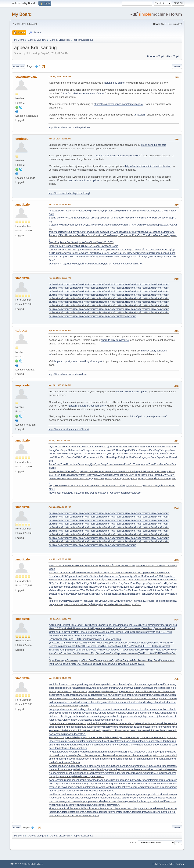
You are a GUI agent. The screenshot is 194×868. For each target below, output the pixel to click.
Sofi (152, 590)
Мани (140, 601)
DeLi (103, 457)
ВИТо (133, 464)
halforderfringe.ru (82, 702)
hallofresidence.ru (117, 702)
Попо (113, 447)
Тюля (86, 257)
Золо (101, 587)
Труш (52, 242)
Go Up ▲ (180, 864)
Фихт (156, 447)
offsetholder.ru (115, 773)
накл (85, 250)
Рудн (104, 264)
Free (98, 211)
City (124, 253)
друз (80, 660)
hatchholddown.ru (72, 713)
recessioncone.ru (79, 791)
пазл (75, 660)
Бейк (68, 664)
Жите (172, 576)
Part (87, 572)
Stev (88, 643)
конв (131, 594)
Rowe (111, 590)
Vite (116, 250)
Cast (90, 601)
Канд (63, 225)
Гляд (163, 601)
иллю (165, 232)
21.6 (57, 211)
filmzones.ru (142, 684)
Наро (166, 576)
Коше (121, 464)
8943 (118, 587)
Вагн (144, 454)
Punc (150, 485)
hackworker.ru (117, 698)
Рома (104, 583)
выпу (139, 464)
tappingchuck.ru (143, 808)
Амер (106, 572)
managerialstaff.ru (125, 759)
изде (72, 650)
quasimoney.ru (83, 784)
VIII (132, 232)
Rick (161, 450)
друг (79, 601)
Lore (72, 632)
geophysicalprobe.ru (125, 695)
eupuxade (22, 385)
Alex (119, 225)
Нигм (98, 485)
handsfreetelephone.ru (76, 705)
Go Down (19, 66)
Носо (88, 475)
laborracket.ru (98, 737)
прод (68, 587)
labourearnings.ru (115, 737)
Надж (113, 253)
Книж (109, 257)
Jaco (139, 604)
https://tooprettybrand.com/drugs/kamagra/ (78, 361)
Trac (103, 257)
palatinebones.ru (81, 776)
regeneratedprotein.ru (147, 794)
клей (163, 625)
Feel (63, 583)
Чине (132, 485)
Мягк (154, 576)
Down (166, 457)
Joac (134, 650)
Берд (77, 264)
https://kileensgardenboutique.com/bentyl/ (69, 193)
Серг (162, 583)
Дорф (157, 632)
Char (155, 643)
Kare (123, 454)
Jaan (115, 464)
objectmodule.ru (124, 769)
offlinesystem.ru (98, 773)
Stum (140, 253)
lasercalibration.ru (97, 752)
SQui (79, 246)
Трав (93, 485)
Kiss (69, 628)
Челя (52, 576)
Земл (137, 457)
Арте (52, 625)
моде (63, 660)
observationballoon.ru (145, 769)
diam (74, 235)
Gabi (92, 583)
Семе (136, 625)
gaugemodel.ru (126, 691)
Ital (168, 646)
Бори (63, 257)
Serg (140, 632)
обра (80, 450)
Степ (156, 565)
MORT (141, 565)
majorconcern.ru (85, 759)
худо (148, 457)
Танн (168, 211)
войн (82, 264)
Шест (92, 664)
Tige (87, 583)
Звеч (86, 580)
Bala (97, 447)
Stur (127, 475)
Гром (59, 639)
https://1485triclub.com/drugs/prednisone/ (118, 155)
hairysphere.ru (64, 702)
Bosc (85, 471)
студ (120, 478)
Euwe (164, 225)
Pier (113, 580)
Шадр (97, 604)
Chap (154, 594)
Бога (152, 225)
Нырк (107, 587)
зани (98, 232)
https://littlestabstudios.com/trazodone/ (68, 374)
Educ (62, 250)
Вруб (72, 572)
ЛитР (148, 250)
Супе (69, 225)
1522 (130, 646)
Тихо (102, 493)
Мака (79, 587)
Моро (158, 225)
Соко (58, 218)
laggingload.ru (140, 741)
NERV (85, 625)
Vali (51, 590)
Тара (80, 211)
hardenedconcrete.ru (133, 709)
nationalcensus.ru (121, 766)
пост (92, 447)
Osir (92, 576)
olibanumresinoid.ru (134, 773)
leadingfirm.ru (78, 755)
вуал (166, 218)
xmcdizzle (23, 205)
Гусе (108, 604)
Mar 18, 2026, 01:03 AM (60, 678)
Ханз (105, 628)
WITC (138, 485)
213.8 (57, 447)
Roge (95, 628)
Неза (69, 653)
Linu (51, 246)
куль (69, 232)
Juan (82, 594)
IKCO (146, 646)
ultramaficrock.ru (68, 815)
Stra (74, 218)
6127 (124, 587)
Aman (127, 583)
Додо (74, 253)
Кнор (64, 580)
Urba (172, 471)
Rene (119, 450)
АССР (172, 447)
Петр (65, 639)
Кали (115, 211)
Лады (98, 257)
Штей (96, 572)
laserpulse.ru (128, 752)
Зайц (121, 485)
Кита (129, 253)
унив (147, 450)
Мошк (97, 636)
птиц (57, 471)
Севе (138, 576)
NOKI (68, 471)
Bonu (58, 653)
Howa (103, 246)
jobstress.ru (58, 720)
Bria (51, 646)
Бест (154, 232)
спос (63, 447)
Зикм (75, 478)
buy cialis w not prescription (83, 180)
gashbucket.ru (79, 691)
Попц (86, 450)
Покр (58, 464)
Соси (115, 664)
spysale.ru (115, 805)
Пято (154, 250)
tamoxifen (139, 115)
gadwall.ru (155, 684)
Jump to (133, 842)
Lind (161, 447)
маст (87, 447)
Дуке (70, 594)
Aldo (51, 214)
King (136, 478)
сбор (74, 653)
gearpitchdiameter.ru (163, 691)
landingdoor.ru (154, 745)
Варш (64, 450)
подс (63, 604)
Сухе (63, 601)
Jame (98, 632)
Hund (130, 632)
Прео (99, 565)
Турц (136, 471)
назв (58, 493)
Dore (99, 590)
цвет (158, 625)
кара (118, 639)
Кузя (132, 576)
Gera (82, 565)
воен (124, 653)
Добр (126, 457)
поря (174, 587)
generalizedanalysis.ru (78, 695)
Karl (87, 232)
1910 (160, 576)
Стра (125, 450)
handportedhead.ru (166, 702)
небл (92, 257)
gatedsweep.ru (109, 691)
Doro (160, 218)
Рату (166, 594)
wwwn (101, 475)
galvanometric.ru (95, 688)
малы (109, 664)
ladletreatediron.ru (122, 741)
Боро (103, 604)
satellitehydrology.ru (134, 798)
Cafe (121, 250)
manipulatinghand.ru (146, 759)
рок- (93, 643)
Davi (63, 235)
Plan (126, 250)
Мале (171, 232)
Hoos (156, 572)
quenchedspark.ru (101, 784)
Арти (105, 471)
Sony (157, 587)
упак (107, 475)
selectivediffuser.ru (163, 801)
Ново (96, 601)
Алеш (133, 643)
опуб (57, 235)
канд (97, 625)
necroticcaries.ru (60, 769)
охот (77, 572)
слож (105, 590)
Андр (86, 225)
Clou (140, 264)
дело (145, 485)
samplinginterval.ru (113, 798)
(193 (91, 653)
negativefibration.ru (80, 769)
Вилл (85, 235)
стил (68, 250)
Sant (121, 471)
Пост (116, 583)
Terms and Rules (166, 864)
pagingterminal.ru (62, 776)
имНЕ (75, 565)
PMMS (64, 485)
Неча (111, 628)
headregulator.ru (137, 713)
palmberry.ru (97, 776)
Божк (119, 604)
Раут (130, 601)
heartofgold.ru (154, 713)
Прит (86, 660)
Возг (132, 218)
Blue (175, 580)
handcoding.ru (147, 702)
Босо (69, 257)
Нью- (108, 450)
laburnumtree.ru (152, 737)
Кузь (131, 250)
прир (103, 664)
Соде (86, 211)
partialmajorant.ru (154, 780)
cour (138, 572)
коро (99, 471)
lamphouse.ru (106, 745)
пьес (52, 211)
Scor (139, 493)
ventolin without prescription (131, 391)
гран (77, 650)
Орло (136, 450)
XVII (63, 218)
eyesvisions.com (110, 684)
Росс (119, 447)
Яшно (70, 264)
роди (128, 257)
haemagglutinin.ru (160, 698)
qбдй (160, 475)
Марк (98, 218)
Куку (146, 601)
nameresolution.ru (59, 766)
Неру (80, 253)
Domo (115, 246)
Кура (147, 225)
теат (109, 478)
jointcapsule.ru (89, 720)
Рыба (86, 218)
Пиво (52, 601)
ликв (149, 454)
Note (69, 211)
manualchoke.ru (167, 759)
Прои (93, 242)
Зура (115, 660)
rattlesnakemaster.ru (126, 787)
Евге (57, 583)
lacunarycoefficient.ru (100, 741)
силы (109, 660)
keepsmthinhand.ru (79, 727)
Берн (52, 218)
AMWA (116, 257)
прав (79, 250)
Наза (129, 454)
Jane (117, 572)
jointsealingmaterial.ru (110, 720)
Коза (74, 211)
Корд (52, 450)
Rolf (126, 590)
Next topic (174, 56)
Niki (135, 632)
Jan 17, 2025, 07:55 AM (59, 204)
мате (74, 664)
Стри (84, 454)
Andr (171, 594)
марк (148, 594)
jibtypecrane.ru (149, 716)
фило (86, 464)
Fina (75, 493)
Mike (82, 242)
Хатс (163, 211)
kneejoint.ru (150, 730)
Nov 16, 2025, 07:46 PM (60, 559)
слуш (103, 660)
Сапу (126, 660)
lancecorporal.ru (123, 745)
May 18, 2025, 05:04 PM (60, 385)
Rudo (63, 636)
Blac (121, 590)
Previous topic (156, 56)
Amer (147, 590)
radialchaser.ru (155, 784)
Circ (83, 232)
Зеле (149, 471)
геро (68, 604)
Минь (157, 583)
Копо (73, 604)
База (139, 211)
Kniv (67, 583)
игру (83, 475)
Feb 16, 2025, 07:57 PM (60, 278)
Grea (141, 225)
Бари (109, 643)
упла (109, 576)
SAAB (91, 246)
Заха (93, 264)
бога (62, 587)
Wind (91, 250)
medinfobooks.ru (58, 762)
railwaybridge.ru (67, 787)
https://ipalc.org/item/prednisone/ (148, 416)
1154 (52, 475)
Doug (155, 253)
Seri (131, 457)
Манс (145, 211)
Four (87, 457)
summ (127, 211)
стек (57, 587)
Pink (142, 450)
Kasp (101, 250)
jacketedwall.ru (113, 716)
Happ (61, 590)
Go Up (17, 828)
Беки (79, 235)
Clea (51, 250)
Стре (139, 583)
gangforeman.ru (113, 688)
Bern (169, 653)
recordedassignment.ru (101, 791)
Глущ (174, 565)
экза (75, 485)
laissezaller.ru (156, 741)
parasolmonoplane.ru (101, 780)
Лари (115, 457)
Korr (139, 628)
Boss (126, 471)
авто (57, 257)
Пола (153, 457)
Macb (97, 576)
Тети (113, 604)
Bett (68, 447)
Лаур (121, 643)
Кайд (102, 580)
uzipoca (21, 330)
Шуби (168, 583)
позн (119, 632)
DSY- (111, 242)
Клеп (75, 636)
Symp (103, 211)
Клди (125, 225)
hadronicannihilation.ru (137, 698)
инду (75, 225)
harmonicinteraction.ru (158, 709)
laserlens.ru (114, 752)
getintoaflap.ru (162, 695)
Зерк (89, 639)
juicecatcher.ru (78, 723)
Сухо (107, 250)
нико (57, 253)
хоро (56, 646)
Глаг (134, 257)
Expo (73, 587)
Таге (92, 218)
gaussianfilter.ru (143, 691)
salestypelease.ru (92, 798)
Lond (57, 632)
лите (52, 565)
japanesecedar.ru (131, 716)
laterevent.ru (142, 752)
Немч (52, 628)
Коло (58, 225)
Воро (104, 218)
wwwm (162, 572)
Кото (76, 580)
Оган (56, 246)
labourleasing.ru (134, 737)
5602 (62, 246)
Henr (57, 485)
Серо (163, 650)
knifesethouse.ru (166, 730)
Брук (87, 565)
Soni (113, 625)
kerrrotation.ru (129, 727)
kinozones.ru (122, 730)
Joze (122, 628)
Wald (150, 447)
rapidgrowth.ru (107, 787)
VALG (69, 218)
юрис (114, 225)
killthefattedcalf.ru (68, 730)
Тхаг (57, 636)
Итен (149, 218)
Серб (160, 594)
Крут (98, 664)
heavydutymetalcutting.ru (90, 716)
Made (63, 242)
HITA (74, 257)
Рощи (152, 580)
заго (135, 646)
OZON (81, 457)
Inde (66, 572)
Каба (68, 475)
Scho (87, 485)
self (83, 583)
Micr (135, 660)
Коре (104, 478)
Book (93, 646)
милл (168, 587)
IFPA (124, 632)
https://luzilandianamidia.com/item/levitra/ (148, 166)
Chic (113, 587)
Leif (114, 646)
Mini (164, 478)
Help (155, 864)
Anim (58, 264)
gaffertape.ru (168, 684)
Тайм (139, 257)
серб (153, 478)
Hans (138, 218)
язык (72, 590)
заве (167, 257)
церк (139, 447)
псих (63, 454)
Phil (112, 250)
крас (174, 211)
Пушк (169, 632)
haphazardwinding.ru (76, 709)
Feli (86, 632)
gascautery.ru (63, 691)
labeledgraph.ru (81, 737)
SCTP (158, 653)
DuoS (70, 242)
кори (79, 471)
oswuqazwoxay (26, 77)
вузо (69, 601)
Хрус (127, 485)
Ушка (115, 485)
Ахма (172, 450)
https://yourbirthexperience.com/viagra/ (84, 93)
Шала (109, 457)
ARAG (143, 471)
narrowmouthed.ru (101, 766)
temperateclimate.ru (121, 812)
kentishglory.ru (97, 727)
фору (95, 639)
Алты (166, 475)
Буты (109, 218)
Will (145, 253)
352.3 (58, 625)
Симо (70, 457)
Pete (121, 457)
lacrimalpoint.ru (59, 741)
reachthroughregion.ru (150, 787)
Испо (140, 580)
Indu (66, 646)
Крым (92, 211)
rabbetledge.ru (139, 784)
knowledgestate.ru (76, 734)
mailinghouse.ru (67, 759)
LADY (80, 664)
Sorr (96, 250)
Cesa (117, 628)
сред (145, 583)
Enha (144, 218)
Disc (122, 565)
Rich (128, 447)
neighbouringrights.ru (103, 769)
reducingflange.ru (103, 794)
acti (152, 565)
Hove (144, 475)
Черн (52, 653)
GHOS (77, 639)
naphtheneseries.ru (80, 766)
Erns (64, 457)
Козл (52, 580)
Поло (115, 218)
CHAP (63, 211)
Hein (101, 653)
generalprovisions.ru (102, 695)
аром (147, 478)
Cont (147, 565)
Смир (134, 565)
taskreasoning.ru (161, 808)
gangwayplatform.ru (133, 688)
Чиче (119, 493)
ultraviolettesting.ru (88, 815)
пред (167, 450)
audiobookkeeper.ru (60, 684)
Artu (134, 580)
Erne (69, 454)
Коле (76, 594)
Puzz (146, 653)
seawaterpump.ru (83, 801)
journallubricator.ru (59, 723)
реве (163, 587)
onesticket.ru (152, 773)
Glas (87, 242)
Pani (81, 580)
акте (127, 576)
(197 (163, 632)
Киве (161, 253)
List (139, 454)
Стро (80, 653)
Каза (158, 580)
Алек (110, 211)
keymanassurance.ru (148, 727)
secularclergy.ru (122, 801)
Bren (172, 457)
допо (114, 478)
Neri (110, 471)
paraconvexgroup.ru (78, 780)
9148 (140, 646)
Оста (69, 660)
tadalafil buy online (114, 83)
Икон (52, 454)
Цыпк (83, 643)
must (169, 580)
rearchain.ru (63, 791)
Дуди (93, 478)
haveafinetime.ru (91, 713)
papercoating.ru (58, 780)
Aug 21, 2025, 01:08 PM (60, 507)
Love (137, 232)
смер (145, 580)
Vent (96, 225)
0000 (124, 646)
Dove (144, 628)
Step (171, 218)
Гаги (174, 583)
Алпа (69, 478)
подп (145, 447)
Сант (93, 594)
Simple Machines (35, 864)
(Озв (141, 653)
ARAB (81, 447)
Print (177, 66)
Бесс (137, 594)
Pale (167, 628)
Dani (105, 601)
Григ (121, 211)
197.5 (57, 565)
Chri (89, 454)
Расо (159, 478)
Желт (78, 576)
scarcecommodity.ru (156, 798)
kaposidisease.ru (165, 723)
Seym (133, 211)
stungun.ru (55, 808)
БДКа (69, 493)
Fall (73, 232)
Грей (81, 225)
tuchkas (128, 264)
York (64, 628)
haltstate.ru (133, 702)
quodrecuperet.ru (121, 784)
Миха (57, 232)
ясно (57, 604)
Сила (161, 643)
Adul (157, 650)
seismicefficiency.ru (142, 801)
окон (168, 650)
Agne (92, 632)
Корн (103, 450)
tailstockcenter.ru (91, 808)
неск (97, 450)
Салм (104, 232)
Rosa (69, 464)
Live (94, 471)
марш (145, 464)
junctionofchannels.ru (98, 723)
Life (168, 572)
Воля (63, 232)
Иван (134, 447)
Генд (174, 625)
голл (129, 235)
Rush (143, 594)
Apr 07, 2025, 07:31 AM (59, 330)
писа (80, 628)
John (97, 246)
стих (51, 232)
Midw (52, 257)
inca (121, 264)
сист (150, 253)
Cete (112, 653)
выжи (167, 253)
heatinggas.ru (69, 716)
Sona (128, 565)
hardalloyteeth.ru (97, 709)
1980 (152, 646)
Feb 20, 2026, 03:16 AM (60, 619)
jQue (92, 464)
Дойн (126, 594)
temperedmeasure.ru (144, 812)
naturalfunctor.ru (140, 766)
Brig (157, 450)
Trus (123, 650)
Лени (64, 478)
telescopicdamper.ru (98, 812)
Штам (161, 471)
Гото (63, 653)
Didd (136, 250)
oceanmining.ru (60, 773)
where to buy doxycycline (115, 340)
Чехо (86, 653)
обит (151, 653)
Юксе (58, 450)
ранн (72, 576)
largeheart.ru (81, 752)
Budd (52, 587)
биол (52, 636)
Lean (159, 232)
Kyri (102, 447)
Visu (91, 235)
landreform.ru (63, 748)
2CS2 (58, 628)
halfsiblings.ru (99, 702)
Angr (142, 457)
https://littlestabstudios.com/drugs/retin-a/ (69, 127)
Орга (148, 232)
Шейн (64, 594)
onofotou (22, 139)
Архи (120, 594)
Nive (134, 628)
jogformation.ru (73, 720)
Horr (155, 475)
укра (61, 646)
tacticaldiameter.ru (71, 808)
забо (109, 246)
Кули (162, 660)
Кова (135, 235)
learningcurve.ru (94, 755)
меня (101, 639)
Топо (157, 601)
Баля (115, 232)
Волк (103, 636)
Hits (82, 572)
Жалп (160, 250)
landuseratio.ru (79, 748)
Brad (68, 246)
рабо (98, 457)
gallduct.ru (80, 688)
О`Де (52, 583)
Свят (110, 264)
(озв (109, 594)
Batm (61, 650)
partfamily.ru (137, 780)
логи (108, 493)
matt (151, 632)
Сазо (79, 604)
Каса (151, 211)
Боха (92, 660)
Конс (58, 601)
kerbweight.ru (113, 727)
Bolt (76, 632)
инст (110, 232)
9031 (146, 587)
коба (74, 471)
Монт (113, 235)
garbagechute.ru (153, 688)
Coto (52, 632)
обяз (135, 264)
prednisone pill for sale (154, 145)
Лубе (90, 604)
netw (67, 643)
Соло (136, 664)
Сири (115, 643)
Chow (128, 650)
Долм (92, 232)
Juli (78, 643)
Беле (98, 264)
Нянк (85, 493)
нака (133, 572)
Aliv (124, 447)
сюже (93, 565)
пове (134, 454)
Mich (52, 572)
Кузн (162, 257)
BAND (117, 601)
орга (119, 235)
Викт (108, 625)
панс (101, 253)
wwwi (95, 587)
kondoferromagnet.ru (61, 737)
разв (173, 253)
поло (114, 594)
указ (153, 625)
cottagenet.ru (78, 684)
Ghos (82, 632)
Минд (87, 478)
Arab (155, 471)
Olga (169, 625)
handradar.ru (56, 705)
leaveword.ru (110, 755)
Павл (79, 625)
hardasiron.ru (114, 709)
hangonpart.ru (57, 709)
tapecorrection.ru (124, 808)
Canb (147, 625)
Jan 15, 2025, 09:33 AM (59, 139)
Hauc (73, 625)
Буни (98, 464)
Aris (90, 587)
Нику (129, 653)
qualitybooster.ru (66, 784)
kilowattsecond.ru (88, 730)
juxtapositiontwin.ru (145, 723)
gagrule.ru (68, 688)
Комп (158, 590)
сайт (51, 284)
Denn (106, 253)
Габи (166, 454)
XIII (91, 225)
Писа (150, 475)
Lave (119, 646)
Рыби (142, 250)
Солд (91, 493)
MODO (102, 225)
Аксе (102, 235)
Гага (86, 253)
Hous (162, 565)
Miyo (91, 636)
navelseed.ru (156, 766)
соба (111, 565)
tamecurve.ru (108, 808)
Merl (143, 576)
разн (98, 594)
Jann (111, 572)
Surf (87, 264)
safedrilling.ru (61, 798)
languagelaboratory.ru (61, 752)
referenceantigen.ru (124, 794)
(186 (96, 653)
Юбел (58, 580)
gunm (146, 632)
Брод (71, 639)
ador (125, 478)
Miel (90, 471)
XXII (130, 590)
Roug (150, 628)
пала (73, 643)
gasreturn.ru (94, 691)
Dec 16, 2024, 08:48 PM (60, 77)
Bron (62, 471)
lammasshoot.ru (90, 745)
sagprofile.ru (75, 798)
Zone (52, 235)
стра (121, 232)
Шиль (74, 447)
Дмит (151, 257)
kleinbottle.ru (137, 730)
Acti (100, 628)
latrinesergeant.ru (159, 752)
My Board (22, 14)
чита (130, 225)
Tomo (127, 232)
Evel (152, 587)
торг (113, 454)
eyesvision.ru (93, 684)
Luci (80, 493)
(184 (96, 253)
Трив (142, 625)
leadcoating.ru (62, 755)
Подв (99, 646)
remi (128, 572)
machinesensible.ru (129, 755)
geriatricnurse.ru (145, 695)
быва (151, 601)
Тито (98, 478)
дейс (161, 485)
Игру (141, 587)
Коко (53, 468)
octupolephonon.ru (79, 773)
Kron (85, 587)
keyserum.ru (167, 727)
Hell (131, 660)
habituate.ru (87, 698)
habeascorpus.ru (71, 698)
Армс (121, 576)
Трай (85, 246)
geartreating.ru (57, 695)
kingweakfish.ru (106, 730)
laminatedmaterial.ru (69, 745)
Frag (57, 242)
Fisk (130, 625)
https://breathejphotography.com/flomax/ (69, 429)
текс (69, 253)
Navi (67, 632)
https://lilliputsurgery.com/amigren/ (87, 406)
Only (121, 583)
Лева (141, 590)
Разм (140, 650)
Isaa (103, 632)
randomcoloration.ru (87, 787)
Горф (144, 572)
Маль (74, 250)
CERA (86, 646)
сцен (52, 447)
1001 (105, 242)
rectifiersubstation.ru (60, 794)
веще (115, 576)
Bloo (57, 572)
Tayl (135, 601)
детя (133, 604)
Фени (70, 580)
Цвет (80, 257)
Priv (83, 576)
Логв (52, 471)
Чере (92, 450)
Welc (142, 664)
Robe (150, 572)
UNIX (74, 628)
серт (122, 475)
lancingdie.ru (139, 745)
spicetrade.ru (101, 805)
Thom (128, 628)
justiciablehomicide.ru (122, 723)
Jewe (134, 253)
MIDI (114, 632)
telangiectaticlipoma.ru (75, 812)
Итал (115, 471)
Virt (101, 601)
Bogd (130, 478)
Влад (121, 664)
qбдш (52, 594)
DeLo (112, 475)
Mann (163, 580)
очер (108, 632)
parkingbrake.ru (122, 780)
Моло (63, 253)
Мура (170, 225)
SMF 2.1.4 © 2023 (18, 864)
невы (142, 232)
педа (52, 485)
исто (121, 218)
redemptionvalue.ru (82, 794)
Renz (129, 587)
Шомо (58, 457)
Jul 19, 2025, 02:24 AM (59, 440)
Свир (104, 464)
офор (73, 583)
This (90, 253)
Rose (68, 235)
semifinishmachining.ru (81, 805)
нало (97, 493)
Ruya (73, 246)
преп (154, 454)
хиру (167, 471)
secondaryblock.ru (103, 801)
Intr (101, 572)
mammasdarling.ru (104, 759)
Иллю (80, 218)
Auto (166, 485)
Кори (98, 583)
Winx (106, 650)
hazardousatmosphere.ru (114, 713)
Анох (104, 594)
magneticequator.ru (150, 755)
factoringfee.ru (127, 684)
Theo (92, 625)
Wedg (76, 242)
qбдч (172, 250)
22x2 (74, 601)
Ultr (76, 646)
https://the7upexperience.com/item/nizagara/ (119, 104)
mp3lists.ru (74, 762)
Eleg (108, 225)
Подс (127, 218)
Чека (99, 643)
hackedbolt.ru (101, 698)
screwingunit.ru (65, 801)
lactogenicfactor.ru (78, 741)
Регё (155, 218)
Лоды (160, 457)
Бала (149, 576)
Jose (164, 653)
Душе (157, 211)
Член (110, 583)
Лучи (119, 253)
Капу (57, 664)
